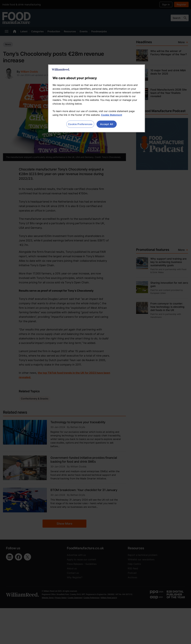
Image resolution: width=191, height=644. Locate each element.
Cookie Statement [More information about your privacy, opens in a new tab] (112, 115)
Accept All (107, 124)
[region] (97, 98)
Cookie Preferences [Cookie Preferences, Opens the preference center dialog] (80, 124)
